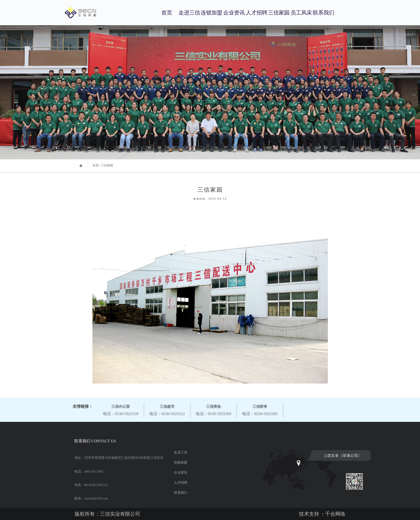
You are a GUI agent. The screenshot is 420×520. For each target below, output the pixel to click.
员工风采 (301, 13)
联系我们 (323, 13)
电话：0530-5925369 (214, 410)
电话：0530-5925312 (167, 410)
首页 (167, 13)
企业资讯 (234, 13)
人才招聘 (257, 13)
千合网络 (335, 514)
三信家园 (279, 13)
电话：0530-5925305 (260, 410)
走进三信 (189, 13)
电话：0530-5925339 (121, 410)
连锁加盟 (212, 13)
